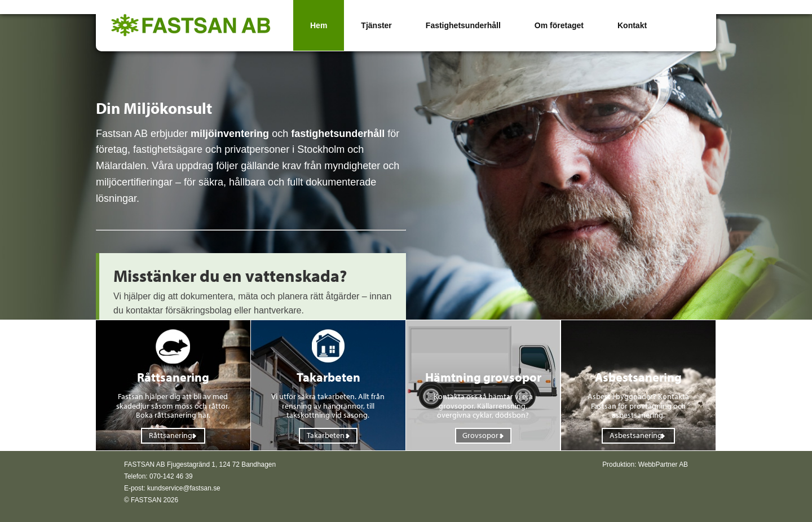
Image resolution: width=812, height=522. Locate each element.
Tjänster (376, 25)
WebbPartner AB (663, 465)
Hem (319, 25)
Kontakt (632, 25)
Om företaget (559, 25)
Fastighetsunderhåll (463, 25)
